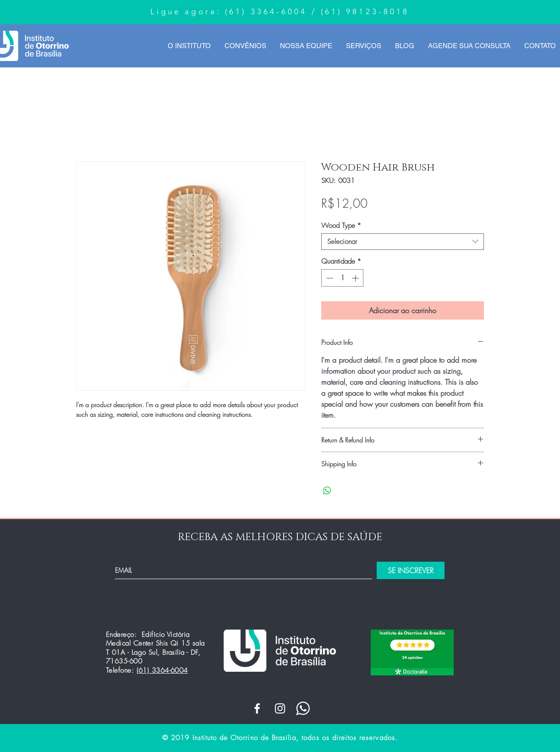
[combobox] (403, 242)
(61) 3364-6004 (162, 670)
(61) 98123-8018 (363, 11)
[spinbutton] (343, 278)
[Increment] (356, 278)
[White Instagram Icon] (280, 708)
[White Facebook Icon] (257, 708)
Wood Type (341, 226)
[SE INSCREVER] (411, 570)
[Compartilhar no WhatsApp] (327, 491)
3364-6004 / (284, 11)
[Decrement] (329, 278)
